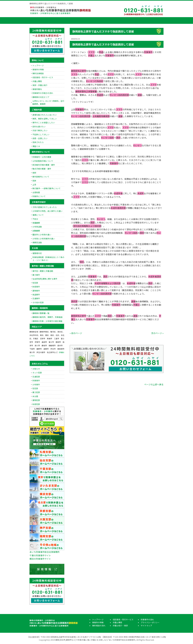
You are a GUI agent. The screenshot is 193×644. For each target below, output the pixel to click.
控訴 (34, 181)
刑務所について (39, 196)
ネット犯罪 (37, 373)
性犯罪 (35, 283)
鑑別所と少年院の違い (42, 235)
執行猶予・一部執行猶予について (47, 188)
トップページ (36, 20)
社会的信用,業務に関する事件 (45, 279)
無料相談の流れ (73, 20)
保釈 (34, 173)
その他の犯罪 (38, 302)
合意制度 (36, 192)
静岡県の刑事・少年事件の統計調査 (47, 321)
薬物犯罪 (36, 400)
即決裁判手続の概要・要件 (44, 165)
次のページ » (157, 333)
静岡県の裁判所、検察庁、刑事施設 (47, 317)
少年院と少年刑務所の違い (44, 239)
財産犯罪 (36, 404)
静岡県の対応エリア (41, 97)
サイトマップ (146, 626)
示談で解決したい (40, 130)
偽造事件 (36, 295)
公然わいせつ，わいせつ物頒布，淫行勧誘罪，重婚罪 (48, 102)
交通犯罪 (36, 377)
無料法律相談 (38, 73)
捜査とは (36, 146)
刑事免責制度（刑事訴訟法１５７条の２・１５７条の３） (48, 259)
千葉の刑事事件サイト (40, 555)
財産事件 (36, 287)
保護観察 (36, 223)
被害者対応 (37, 253)
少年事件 (36, 385)
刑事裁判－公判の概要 (42, 157)
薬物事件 (36, 291)
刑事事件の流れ (153, 20)
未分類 (35, 396)
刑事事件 (36, 381)
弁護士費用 (113, 20)
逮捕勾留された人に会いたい (45, 115)
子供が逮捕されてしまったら (45, 207)
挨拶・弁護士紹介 (40, 85)
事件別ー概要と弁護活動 (43, 271)
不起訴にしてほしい (41, 134)
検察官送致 (37, 242)
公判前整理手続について (43, 161)
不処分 (35, 219)
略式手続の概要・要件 (42, 169)
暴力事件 (36, 275)
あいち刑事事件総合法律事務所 (44, 552)
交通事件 (36, 298)
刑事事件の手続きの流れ (43, 93)
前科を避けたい (39, 127)
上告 (34, 184)
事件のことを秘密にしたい (44, 123)
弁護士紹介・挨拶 (133, 20)
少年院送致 (37, 227)
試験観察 (36, 231)
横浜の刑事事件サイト (40, 559)
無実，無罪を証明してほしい (45, 119)
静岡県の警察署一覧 (41, 313)
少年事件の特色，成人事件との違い (47, 211)
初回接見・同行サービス (93, 20)
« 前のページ (76, 333)
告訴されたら (38, 142)
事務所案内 (37, 89)
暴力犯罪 (36, 392)
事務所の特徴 (53, 20)
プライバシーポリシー (150, 622)
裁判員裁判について (41, 177)
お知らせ (36, 369)
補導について (38, 215)
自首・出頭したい (40, 138)
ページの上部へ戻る (154, 384)
